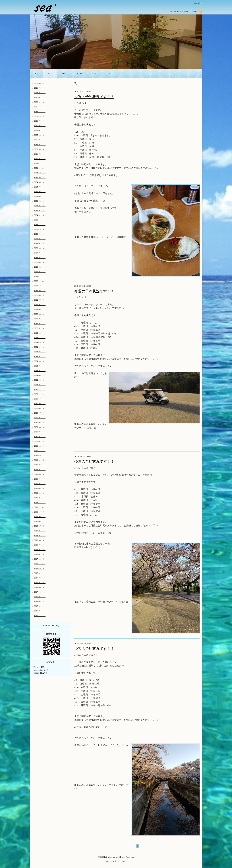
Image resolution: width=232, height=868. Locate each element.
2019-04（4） (40, 484)
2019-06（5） (40, 474)
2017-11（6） (40, 564)
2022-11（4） (40, 281)
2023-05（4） (40, 253)
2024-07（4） (40, 187)
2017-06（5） (40, 587)
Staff (94, 74)
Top (37, 74)
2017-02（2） (40, 606)
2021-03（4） (40, 375)
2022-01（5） (40, 328)
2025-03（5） (40, 149)
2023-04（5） (40, 257)
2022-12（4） (40, 276)
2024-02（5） (40, 210)
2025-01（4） (40, 159)
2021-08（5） (40, 352)
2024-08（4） (40, 182)
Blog (50, 74)
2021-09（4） (40, 347)
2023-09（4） (40, 234)
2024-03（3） (40, 206)
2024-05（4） (40, 196)
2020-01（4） (40, 441)
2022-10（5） (40, 286)
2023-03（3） (40, 262)
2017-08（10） (40, 578)
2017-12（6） (40, 559)
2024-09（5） (40, 177)
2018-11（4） (40, 507)
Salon (79, 74)
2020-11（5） (40, 394)
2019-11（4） (40, 451)
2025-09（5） (40, 121)
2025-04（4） (40, 144)
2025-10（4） (40, 116)
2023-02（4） (40, 267)
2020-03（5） (40, 432)
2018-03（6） (40, 545)
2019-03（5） (40, 488)
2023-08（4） (40, 239)
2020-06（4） (40, 418)
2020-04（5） (40, 427)
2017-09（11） (40, 573)
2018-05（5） (40, 535)
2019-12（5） (40, 446)
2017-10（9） (40, 568)
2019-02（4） (40, 493)
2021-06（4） (40, 361)
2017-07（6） (40, 582)
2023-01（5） (40, 272)
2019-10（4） (40, 455)
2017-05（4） (40, 592)
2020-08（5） (40, 408)
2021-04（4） (40, 370)
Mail (108, 74)
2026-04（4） (40, 88)
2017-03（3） (40, 601)
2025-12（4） (40, 107)
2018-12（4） (40, 502)
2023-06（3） (40, 248)
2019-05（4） (40, 479)
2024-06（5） (40, 191)
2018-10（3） (40, 512)
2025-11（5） (40, 111)
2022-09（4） (40, 290)
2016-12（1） (40, 615)
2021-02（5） (40, 380)
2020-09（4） (40, 403)
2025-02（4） (40, 154)
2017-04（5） (40, 597)
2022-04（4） (40, 314)
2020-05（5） (40, 422)
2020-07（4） (40, 413)
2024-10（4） (40, 173)
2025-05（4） (40, 140)
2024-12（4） (40, 163)
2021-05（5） (40, 366)
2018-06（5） (40, 531)
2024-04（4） (40, 201)
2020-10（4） (40, 399)
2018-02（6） (40, 549)
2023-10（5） (40, 229)
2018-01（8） (40, 554)
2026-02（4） (40, 97)
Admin (125, 861)
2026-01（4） (40, 102)
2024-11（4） (40, 168)
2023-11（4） (40, 224)
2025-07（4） (40, 130)
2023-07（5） (40, 243)
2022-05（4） (40, 309)
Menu (65, 74)
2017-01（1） (40, 611)
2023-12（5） (40, 220)
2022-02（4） (40, 323)
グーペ (117, 861)
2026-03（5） (40, 93)
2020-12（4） (40, 389)
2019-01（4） (40, 498)
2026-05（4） (40, 83)
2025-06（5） (40, 135)
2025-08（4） (40, 126)
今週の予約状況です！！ (94, 97)
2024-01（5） (40, 215)
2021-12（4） (40, 333)
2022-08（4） (40, 295)
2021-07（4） (40, 356)
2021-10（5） (40, 342)
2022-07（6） (40, 300)
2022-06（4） (40, 305)
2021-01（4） (40, 385)
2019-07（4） (40, 469)
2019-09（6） (40, 460)
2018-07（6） (40, 526)
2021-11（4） (40, 338)
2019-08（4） (40, 465)
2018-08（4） (40, 521)
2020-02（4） (40, 436)
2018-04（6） (40, 540)
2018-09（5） (40, 517)
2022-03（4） (40, 319)
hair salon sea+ (110, 857)
